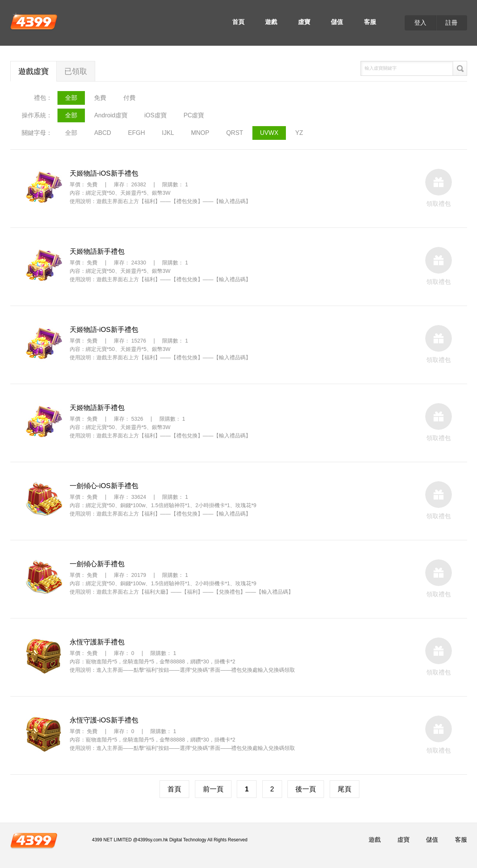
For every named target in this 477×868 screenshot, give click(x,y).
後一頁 (306, 789)
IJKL (168, 133)
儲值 (337, 22)
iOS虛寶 (156, 115)
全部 (71, 98)
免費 (100, 98)
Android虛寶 (111, 115)
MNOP (200, 133)
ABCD (102, 133)
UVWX (269, 133)
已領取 (76, 71)
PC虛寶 (194, 115)
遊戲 (271, 22)
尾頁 (345, 789)
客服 (370, 22)
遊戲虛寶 (34, 71)
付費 (129, 98)
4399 (34, 21)
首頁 (238, 22)
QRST (235, 133)
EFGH (136, 133)
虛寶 (304, 22)
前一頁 (213, 789)
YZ (299, 133)
